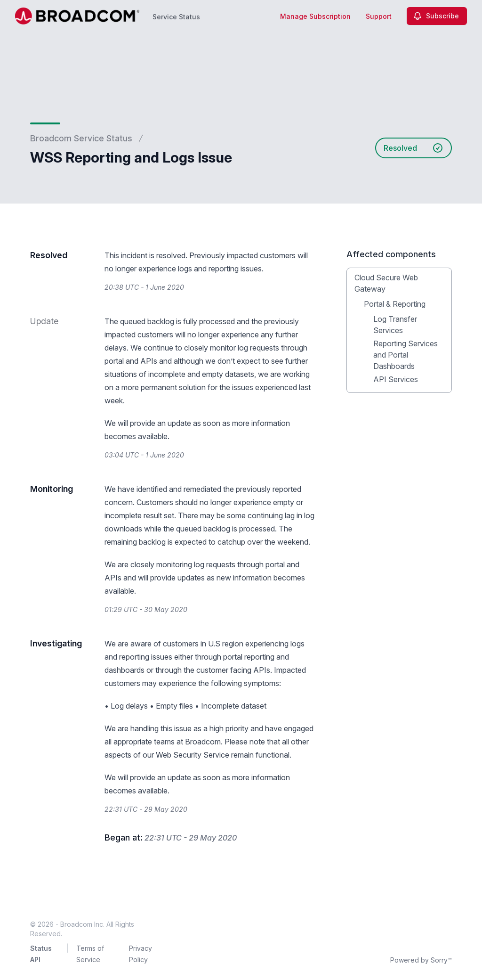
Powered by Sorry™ (421, 960)
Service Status (176, 17)
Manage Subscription (315, 16)
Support (379, 16)
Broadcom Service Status (81, 138)
